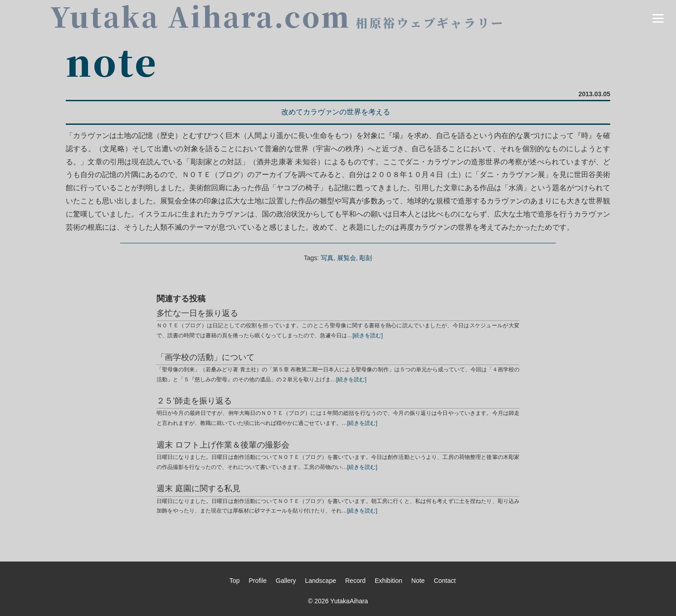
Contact (445, 581)
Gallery (286, 581)
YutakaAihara (349, 601)
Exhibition (389, 581)
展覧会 (347, 258)
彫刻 (366, 258)
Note (418, 581)
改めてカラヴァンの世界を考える (336, 112)
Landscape (321, 581)
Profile (258, 581)
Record (355, 581)
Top (235, 581)
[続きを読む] (368, 335)
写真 (327, 258)
